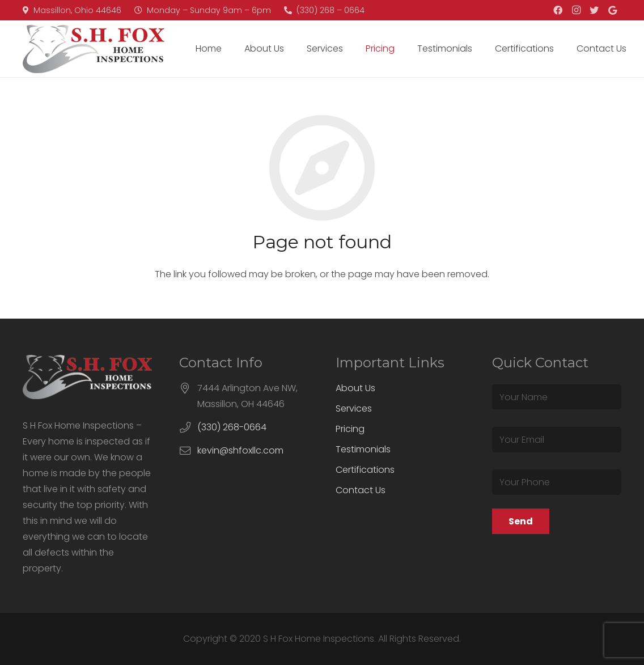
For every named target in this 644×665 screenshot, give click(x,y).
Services (354, 408)
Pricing (350, 429)
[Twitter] (594, 10)
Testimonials (363, 449)
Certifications (365, 470)
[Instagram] (576, 10)
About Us (355, 388)
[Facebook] (558, 10)
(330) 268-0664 (232, 427)
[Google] (612, 10)
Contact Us (361, 490)
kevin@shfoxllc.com (240, 450)
